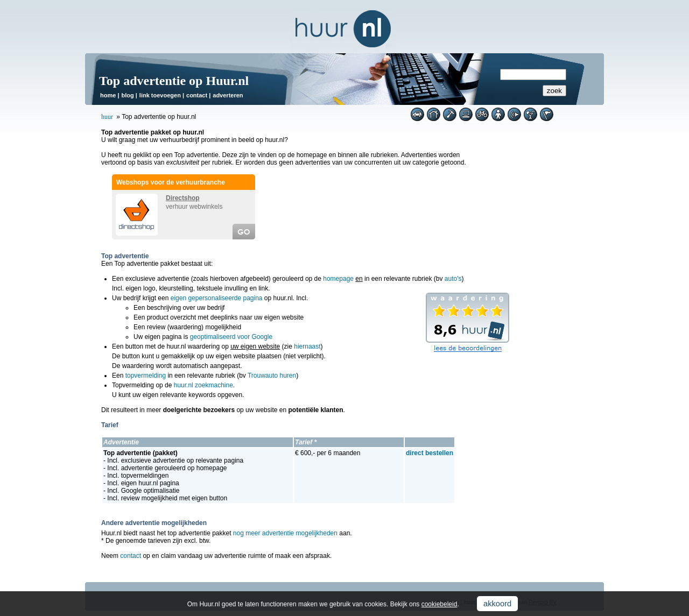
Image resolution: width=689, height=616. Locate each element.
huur (107, 117)
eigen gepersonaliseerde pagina (217, 298)
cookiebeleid (440, 604)
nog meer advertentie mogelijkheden (285, 533)
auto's (453, 279)
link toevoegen (160, 95)
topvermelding (146, 376)
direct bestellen (430, 453)
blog (127, 95)
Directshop (183, 198)
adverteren (228, 95)
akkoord (497, 604)
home (108, 95)
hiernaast (307, 346)
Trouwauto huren (272, 376)
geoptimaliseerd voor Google (231, 337)
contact (197, 95)
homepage (338, 279)
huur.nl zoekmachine (203, 385)
